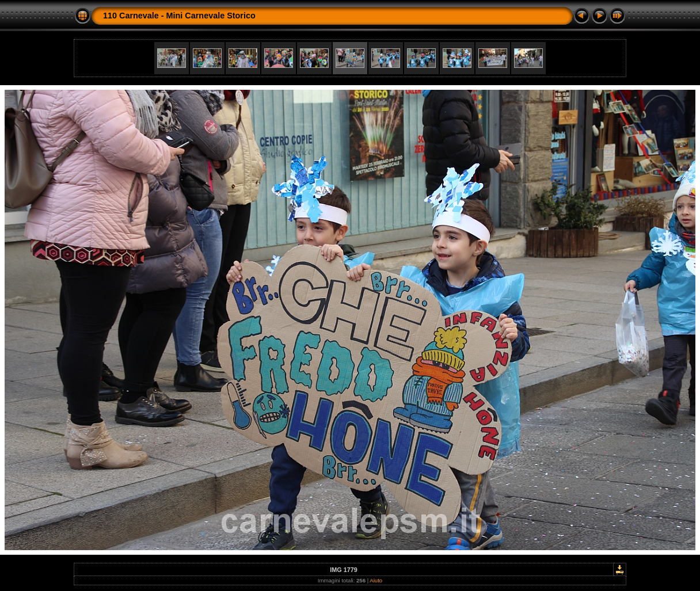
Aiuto (376, 580)
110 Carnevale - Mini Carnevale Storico (179, 16)
